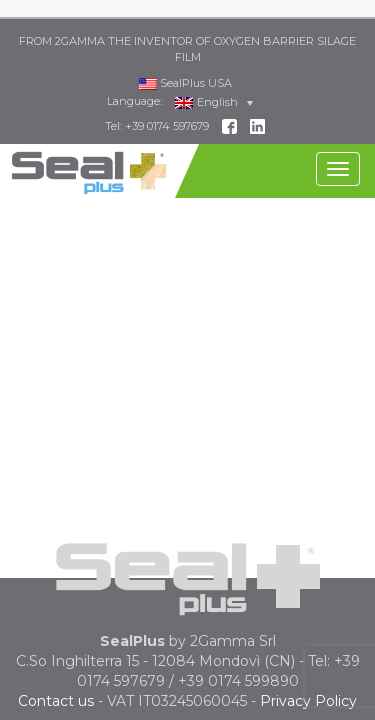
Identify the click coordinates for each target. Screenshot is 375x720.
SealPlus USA (185, 63)
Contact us (56, 682)
